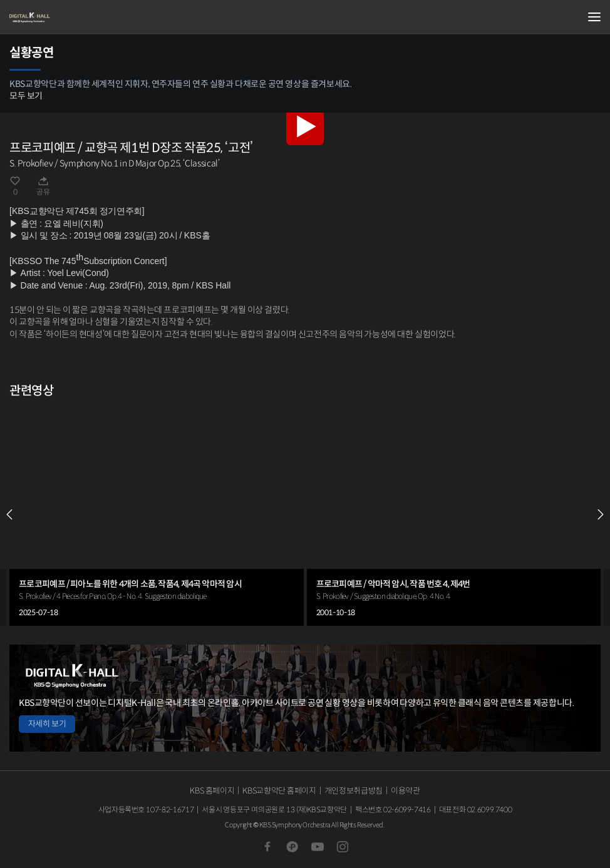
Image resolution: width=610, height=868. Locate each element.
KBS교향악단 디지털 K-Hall (72, 18)
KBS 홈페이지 (212, 791)
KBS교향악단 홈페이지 (279, 791)
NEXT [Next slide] (601, 514)
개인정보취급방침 (354, 791)
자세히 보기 (47, 724)
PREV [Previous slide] (9, 514)
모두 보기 (26, 96)
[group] (157, 515)
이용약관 (406, 791)
